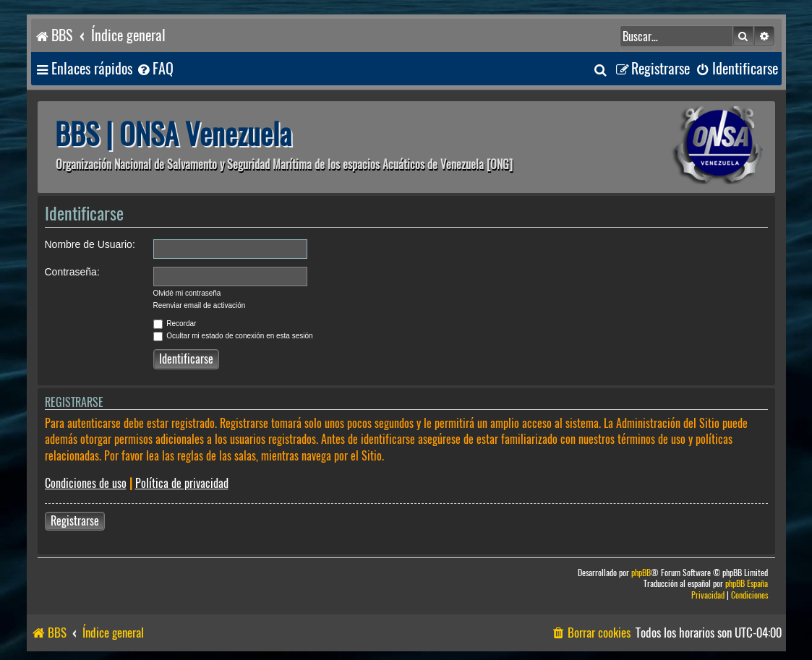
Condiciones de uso (86, 483)
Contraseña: (72, 272)
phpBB (641, 573)
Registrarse (75, 521)
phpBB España (747, 584)
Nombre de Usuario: (90, 244)
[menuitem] (155, 69)
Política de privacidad (182, 483)
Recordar (175, 323)
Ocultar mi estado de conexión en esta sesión (233, 336)
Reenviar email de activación (200, 305)
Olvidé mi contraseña (187, 293)
